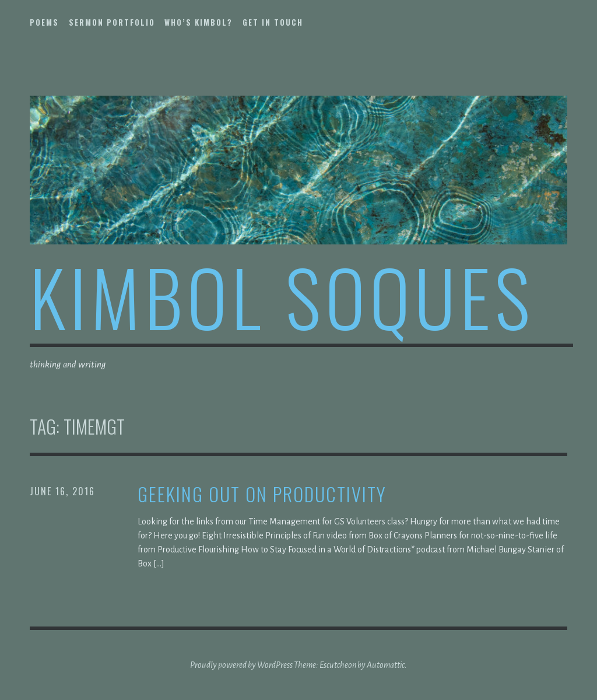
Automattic (386, 665)
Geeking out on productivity (262, 494)
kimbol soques (282, 296)
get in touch (273, 22)
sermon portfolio (112, 22)
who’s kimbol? (199, 22)
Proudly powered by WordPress (241, 665)
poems (44, 22)
